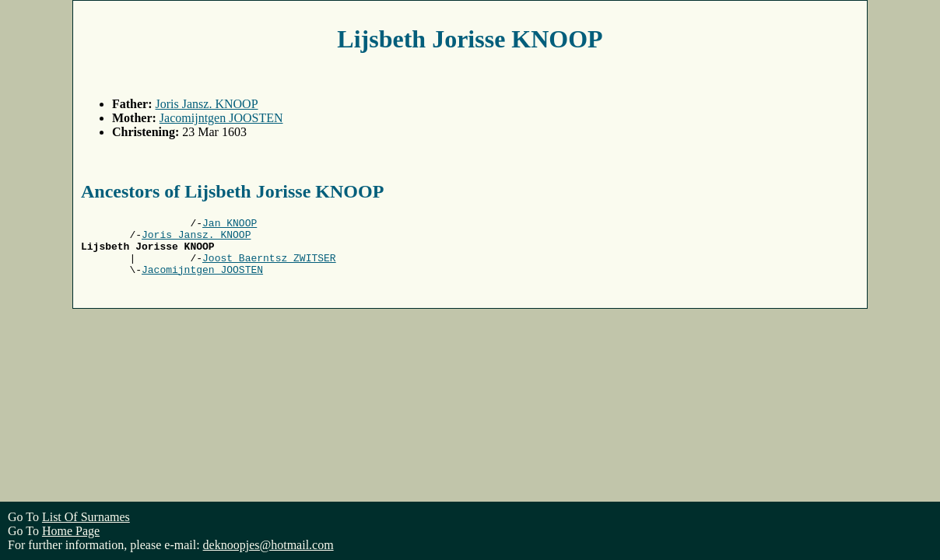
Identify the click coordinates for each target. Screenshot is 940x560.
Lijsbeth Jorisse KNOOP (470, 39)
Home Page (71, 531)
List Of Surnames (86, 517)
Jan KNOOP (230, 225)
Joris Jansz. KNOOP (207, 104)
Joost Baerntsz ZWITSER (269, 267)
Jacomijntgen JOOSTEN (221, 118)
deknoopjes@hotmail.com (268, 545)
